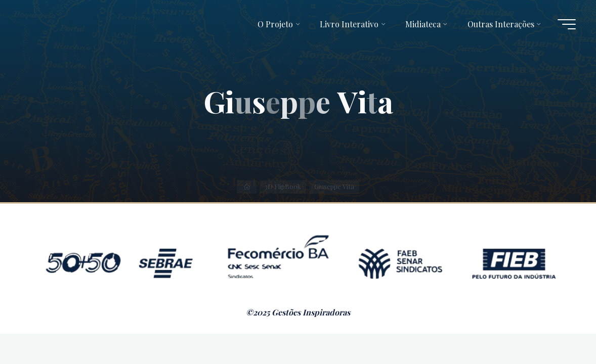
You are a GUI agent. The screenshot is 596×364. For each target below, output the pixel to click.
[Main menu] (567, 24)
